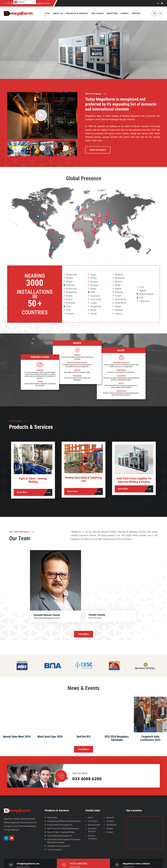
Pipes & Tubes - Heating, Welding (84, 480)
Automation (52, 818)
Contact (110, 832)
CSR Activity (111, 825)
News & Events (94, 825)
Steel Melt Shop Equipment (59, 846)
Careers (110, 828)
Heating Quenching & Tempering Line (134, 479)
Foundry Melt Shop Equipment (60, 825)
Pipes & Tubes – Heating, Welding (61, 832)
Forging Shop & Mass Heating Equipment (64, 821)
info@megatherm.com (28, 864)
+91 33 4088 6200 (78, 864)
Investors (110, 821)
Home (91, 818)
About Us (110, 818)
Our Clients (93, 821)
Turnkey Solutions (33, 478)
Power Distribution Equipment (60, 836)
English (19, 2)
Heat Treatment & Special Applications (63, 828)
